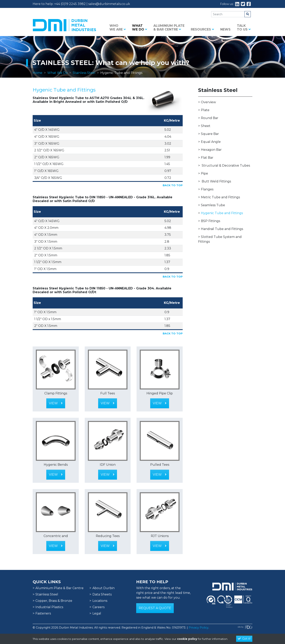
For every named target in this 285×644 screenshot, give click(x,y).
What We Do (57, 73)
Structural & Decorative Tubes (226, 166)
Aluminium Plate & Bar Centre (169, 28)
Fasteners (43, 613)
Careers (98, 607)
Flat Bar (207, 158)
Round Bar (210, 118)
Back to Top (173, 185)
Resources (202, 29)
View (56, 403)
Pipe (204, 173)
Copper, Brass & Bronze (54, 601)
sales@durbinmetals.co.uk (109, 4)
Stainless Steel (84, 73)
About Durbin (104, 588)
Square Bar (210, 134)
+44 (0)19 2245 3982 (70, 4)
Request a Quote (155, 608)
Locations (100, 601)
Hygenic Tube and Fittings (222, 213)
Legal (97, 613)
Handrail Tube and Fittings (222, 229)
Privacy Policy (199, 628)
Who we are (118, 28)
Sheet (206, 126)
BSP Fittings (210, 221)
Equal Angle (211, 142)
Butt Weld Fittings (216, 181)
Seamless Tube (213, 205)
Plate (205, 110)
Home (38, 73)
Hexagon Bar (211, 150)
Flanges (207, 189)
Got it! (244, 639)
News (225, 29)
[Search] (228, 14)
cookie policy (187, 639)
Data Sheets (102, 594)
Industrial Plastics (49, 607)
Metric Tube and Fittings (220, 197)
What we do (140, 28)
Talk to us (244, 28)
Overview (208, 102)
